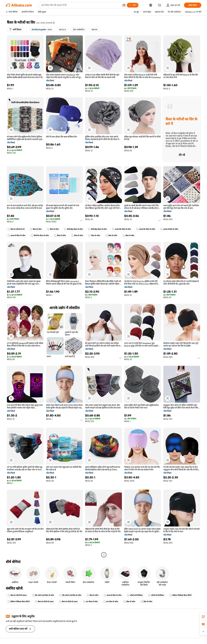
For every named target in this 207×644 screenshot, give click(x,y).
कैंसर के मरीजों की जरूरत (17, 595)
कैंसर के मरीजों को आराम (44, 602)
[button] (124, 5)
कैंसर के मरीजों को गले (16, 229)
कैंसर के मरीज (36, 229)
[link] (203, 617)
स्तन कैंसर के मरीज (90, 602)
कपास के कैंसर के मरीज (169, 229)
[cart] (160, 6)
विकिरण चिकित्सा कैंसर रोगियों (180, 595)
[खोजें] (133, 5)
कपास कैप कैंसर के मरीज (121, 229)
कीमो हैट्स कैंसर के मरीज (73, 229)
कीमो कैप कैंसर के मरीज (40, 236)
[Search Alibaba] (80, 5)
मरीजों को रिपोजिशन (135, 595)
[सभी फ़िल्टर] (15, 30)
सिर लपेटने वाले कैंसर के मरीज (43, 595)
